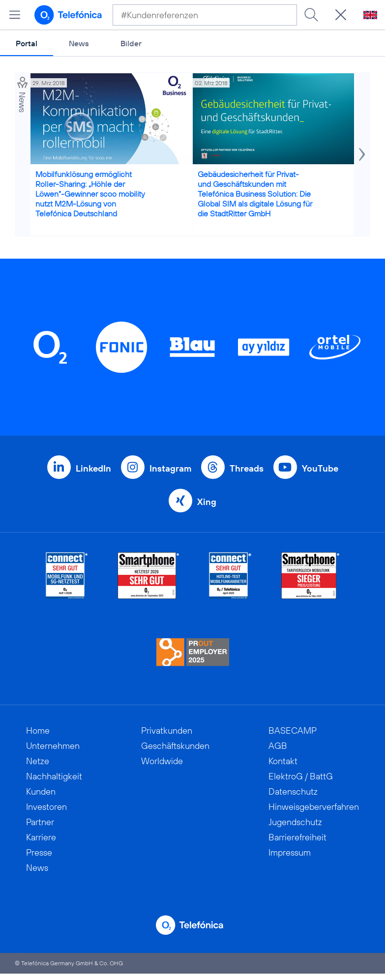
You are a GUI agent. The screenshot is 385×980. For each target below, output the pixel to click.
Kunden (41, 791)
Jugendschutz (295, 822)
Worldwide (162, 761)
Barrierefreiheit (297, 837)
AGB (278, 746)
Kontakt (283, 761)
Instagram (170, 468)
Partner (40, 822)
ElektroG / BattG (301, 776)
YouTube (320, 468)
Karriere (41, 837)
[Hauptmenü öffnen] (15, 15)
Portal (27, 43)
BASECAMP (293, 730)
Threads (247, 468)
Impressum (290, 852)
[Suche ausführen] (311, 15)
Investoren (46, 807)
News (79, 43)
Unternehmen (53, 746)
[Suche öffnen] (341, 15)
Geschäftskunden (175, 746)
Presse (39, 852)
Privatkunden (167, 730)
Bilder (131, 43)
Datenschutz (293, 791)
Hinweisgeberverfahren (314, 807)
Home (38, 730)
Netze (38, 761)
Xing (207, 502)
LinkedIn (93, 468)
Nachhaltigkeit (54, 776)
